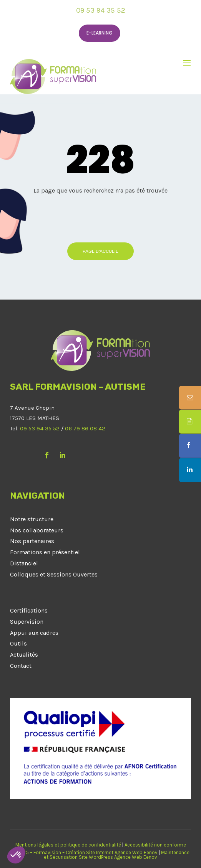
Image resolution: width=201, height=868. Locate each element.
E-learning (100, 33)
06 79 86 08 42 (85, 428)
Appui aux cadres (34, 633)
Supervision (27, 622)
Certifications (29, 610)
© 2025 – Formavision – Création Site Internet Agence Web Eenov (85, 852)
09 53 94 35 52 (101, 10)
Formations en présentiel (45, 552)
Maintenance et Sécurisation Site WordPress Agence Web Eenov (117, 855)
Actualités (24, 655)
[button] (16, 855)
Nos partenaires (32, 541)
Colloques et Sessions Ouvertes (54, 574)
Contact (21, 666)
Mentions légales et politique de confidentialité (68, 845)
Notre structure (32, 519)
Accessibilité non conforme (155, 845)
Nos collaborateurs (37, 530)
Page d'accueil (100, 251)
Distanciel (24, 563)
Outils (18, 643)
